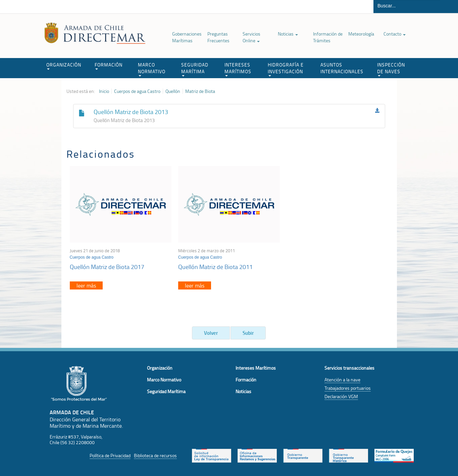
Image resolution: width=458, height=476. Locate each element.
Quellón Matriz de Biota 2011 (215, 267)
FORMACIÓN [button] (109, 66)
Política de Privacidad (110, 455)
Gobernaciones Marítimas (187, 37)
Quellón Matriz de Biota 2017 (107, 267)
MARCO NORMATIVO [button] (152, 69)
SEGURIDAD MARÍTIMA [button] (195, 69)
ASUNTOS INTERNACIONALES (342, 68)
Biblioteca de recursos (155, 455)
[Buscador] (407, 6)
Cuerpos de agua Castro (137, 91)
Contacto (395, 34)
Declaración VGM (341, 396)
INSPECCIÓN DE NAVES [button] (391, 69)
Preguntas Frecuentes (218, 37)
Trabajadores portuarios (348, 388)
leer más (86, 285)
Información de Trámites (328, 37)
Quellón (173, 91)
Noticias (288, 34)
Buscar (449, 7)
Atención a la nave (342, 380)
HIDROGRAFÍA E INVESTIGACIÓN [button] (286, 69)
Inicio (104, 91)
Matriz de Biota (200, 91)
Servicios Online (251, 37)
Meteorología (361, 34)
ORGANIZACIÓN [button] (64, 66)
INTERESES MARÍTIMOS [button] (238, 69)
